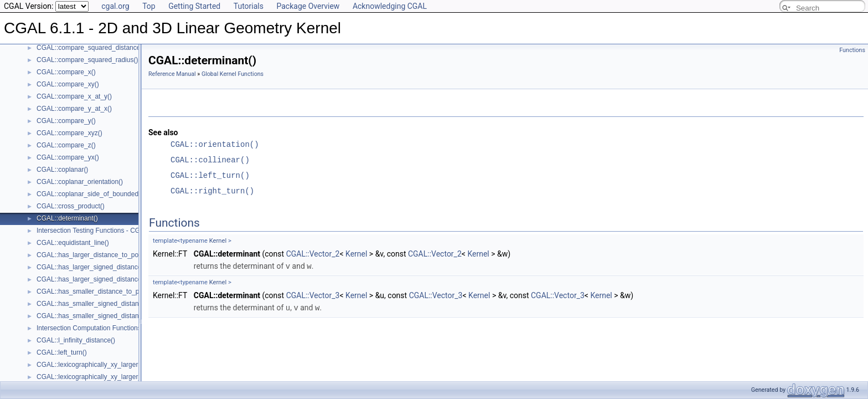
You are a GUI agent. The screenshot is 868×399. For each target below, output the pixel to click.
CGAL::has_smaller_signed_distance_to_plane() (108, 316)
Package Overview (308, 6)
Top (149, 6)
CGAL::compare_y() (66, 121)
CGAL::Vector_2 (313, 254)
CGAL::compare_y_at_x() (74, 109)
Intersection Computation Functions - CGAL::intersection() (122, 328)
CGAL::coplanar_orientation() (80, 182)
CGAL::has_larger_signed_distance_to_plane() (106, 279)
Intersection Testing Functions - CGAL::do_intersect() (115, 231)
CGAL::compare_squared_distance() (91, 48)
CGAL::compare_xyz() (69, 133)
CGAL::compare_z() (66, 145)
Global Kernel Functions (232, 74)
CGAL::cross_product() (71, 206)
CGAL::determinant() (67, 218)
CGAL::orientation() (215, 144)
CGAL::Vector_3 (313, 295)
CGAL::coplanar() (62, 170)
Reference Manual (172, 74)
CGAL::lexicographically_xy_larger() (89, 365)
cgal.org (115, 6)
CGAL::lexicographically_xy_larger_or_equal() (104, 377)
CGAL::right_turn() (212, 191)
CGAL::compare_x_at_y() (74, 96)
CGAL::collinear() (210, 160)
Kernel (218, 241)
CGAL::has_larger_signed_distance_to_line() (103, 267)
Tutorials (249, 6)
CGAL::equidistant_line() (73, 243)
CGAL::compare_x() (66, 72)
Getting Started (194, 6)
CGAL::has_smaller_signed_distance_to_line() (105, 304)
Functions (852, 50)
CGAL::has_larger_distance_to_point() (93, 255)
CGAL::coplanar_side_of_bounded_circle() (99, 194)
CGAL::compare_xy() (68, 84)
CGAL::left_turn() (62, 352)
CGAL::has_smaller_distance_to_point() (95, 291)
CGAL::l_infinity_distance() (76, 340)
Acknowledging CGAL (390, 6)
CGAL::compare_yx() (68, 157)
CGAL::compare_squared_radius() (87, 60)
